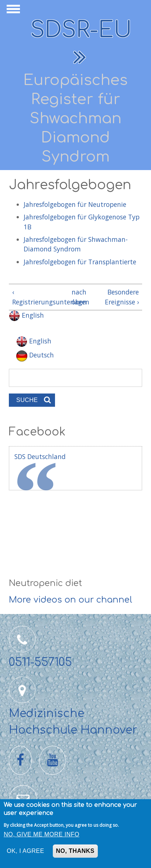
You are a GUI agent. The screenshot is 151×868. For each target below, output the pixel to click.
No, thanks (75, 851)
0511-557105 (40, 662)
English (26, 315)
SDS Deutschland (40, 456)
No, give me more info (42, 834)
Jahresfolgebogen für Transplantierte (80, 262)
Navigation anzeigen (12, 11)
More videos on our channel (71, 600)
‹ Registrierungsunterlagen (39, 297)
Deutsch (35, 355)
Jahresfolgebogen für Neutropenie (76, 204)
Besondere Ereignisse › (122, 297)
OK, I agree (25, 851)
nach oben (74, 297)
